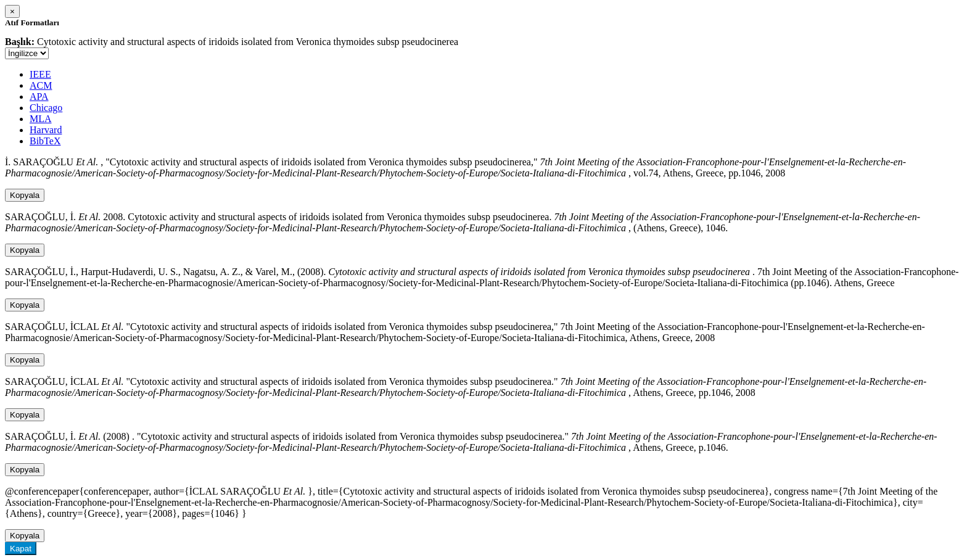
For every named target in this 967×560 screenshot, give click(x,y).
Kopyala (25, 195)
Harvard (46, 130)
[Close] (12, 11)
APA (39, 97)
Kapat (21, 549)
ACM (41, 85)
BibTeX (45, 141)
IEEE (40, 74)
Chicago (46, 108)
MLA (41, 119)
